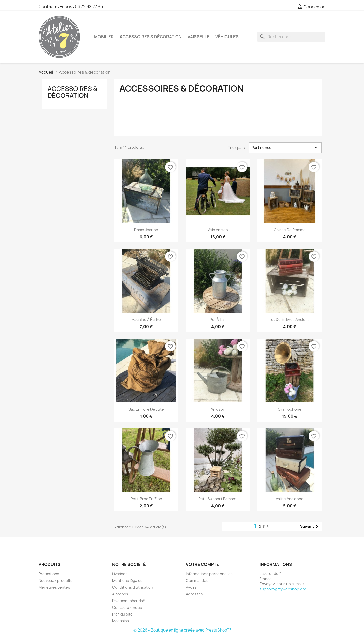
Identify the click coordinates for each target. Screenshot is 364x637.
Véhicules (227, 37)
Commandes (197, 580)
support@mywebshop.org (283, 589)
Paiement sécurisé (129, 601)
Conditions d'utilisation (133, 587)
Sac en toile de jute (146, 409)
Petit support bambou (218, 499)
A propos (120, 594)
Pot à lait (218, 320)
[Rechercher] (291, 37)
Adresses (194, 594)
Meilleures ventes (54, 587)
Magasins (121, 621)
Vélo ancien (218, 230)
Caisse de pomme (290, 230)
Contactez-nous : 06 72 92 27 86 (71, 6)
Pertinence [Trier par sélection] (285, 148)
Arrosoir (218, 409)
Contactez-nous (127, 607)
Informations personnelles (209, 574)
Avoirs (191, 587)
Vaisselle (199, 37)
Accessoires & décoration (151, 37)
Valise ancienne (290, 499)
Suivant (310, 527)
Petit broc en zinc (146, 499)
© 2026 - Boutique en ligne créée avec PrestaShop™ (182, 630)
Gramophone (290, 409)
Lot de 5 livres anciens (290, 320)
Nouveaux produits (55, 580)
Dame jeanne (146, 230)
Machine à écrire (146, 320)
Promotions (49, 574)
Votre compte (202, 564)
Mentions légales (127, 580)
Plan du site (122, 614)
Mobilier (104, 37)
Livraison (120, 574)
